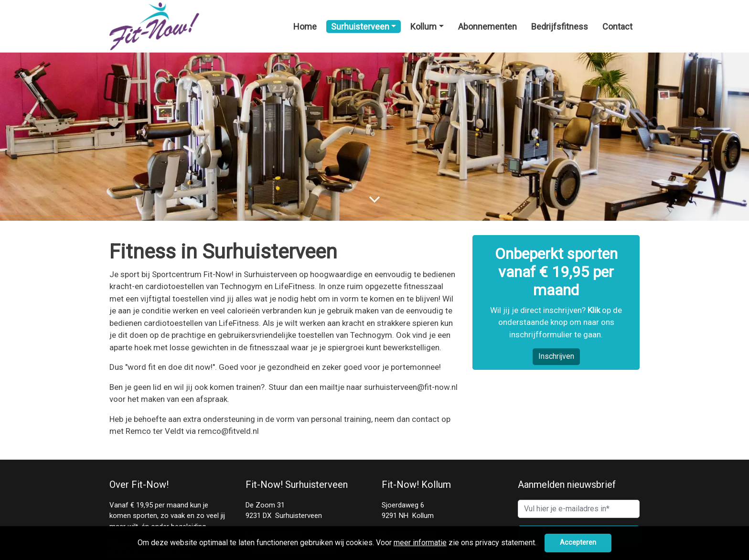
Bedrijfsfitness (560, 27)
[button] (540, 544)
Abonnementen (487, 27)
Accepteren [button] (578, 543)
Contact (617, 27)
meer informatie (420, 543)
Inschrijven (556, 356)
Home (305, 27)
